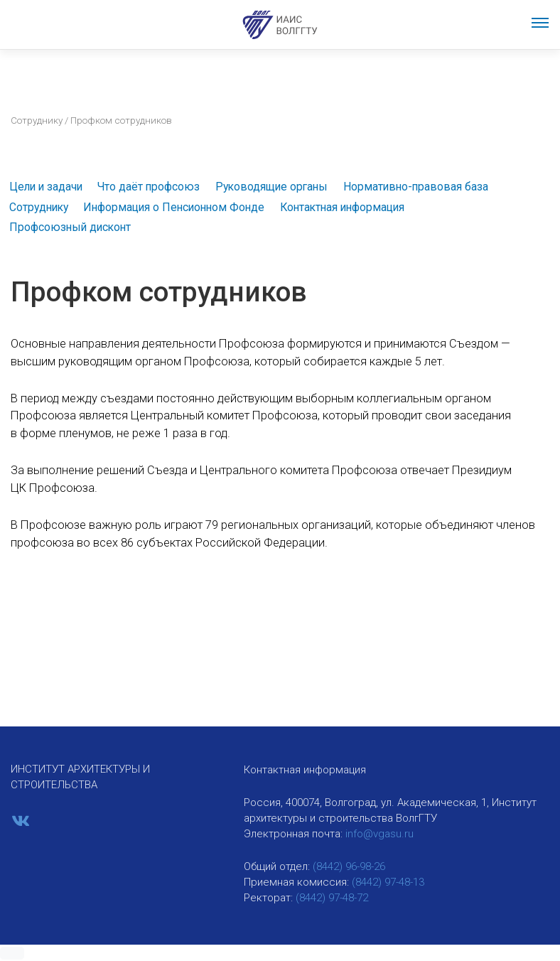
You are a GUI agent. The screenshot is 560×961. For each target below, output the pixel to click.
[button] (12, 953)
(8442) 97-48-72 (332, 898)
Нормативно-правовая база (416, 187)
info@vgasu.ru (379, 834)
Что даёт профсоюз (149, 187)
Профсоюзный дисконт (70, 227)
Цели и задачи (46, 187)
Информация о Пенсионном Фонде (174, 207)
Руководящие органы (271, 187)
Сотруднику (37, 120)
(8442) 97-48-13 (388, 882)
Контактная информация (342, 207)
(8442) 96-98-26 (349, 866)
